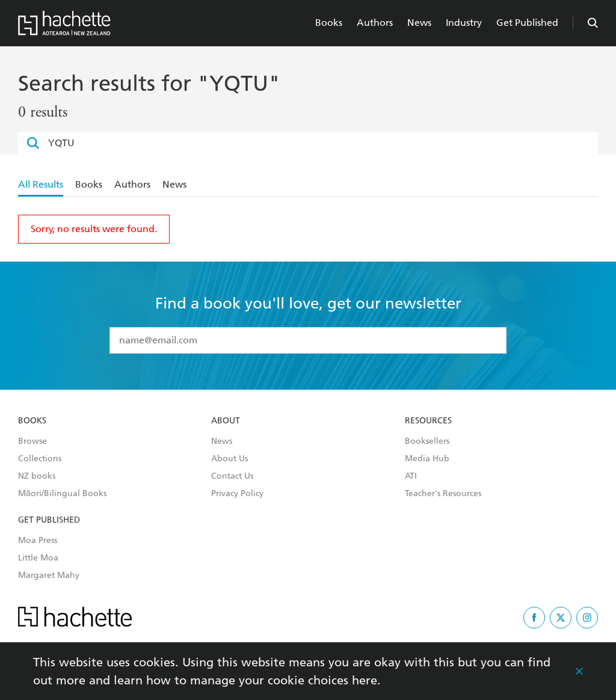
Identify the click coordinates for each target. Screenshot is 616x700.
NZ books (37, 476)
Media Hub (427, 459)
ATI (411, 476)
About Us (229, 459)
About (226, 421)
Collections (40, 459)
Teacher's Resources (443, 494)
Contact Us (232, 476)
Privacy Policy (237, 494)
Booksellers (427, 441)
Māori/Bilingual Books (62, 494)
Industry (464, 23)
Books (329, 23)
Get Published (527, 23)
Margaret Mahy (49, 576)
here (365, 680)
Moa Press (38, 541)
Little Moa (38, 558)
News (419, 23)
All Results (41, 184)
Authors (375, 23)
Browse (32, 441)
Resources (428, 421)
